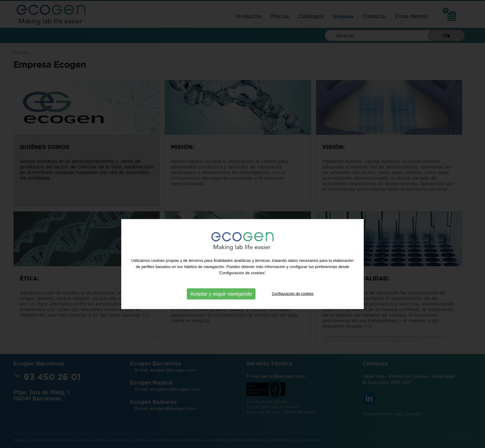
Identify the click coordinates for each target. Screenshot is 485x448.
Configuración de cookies (293, 300)
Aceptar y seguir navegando (221, 300)
